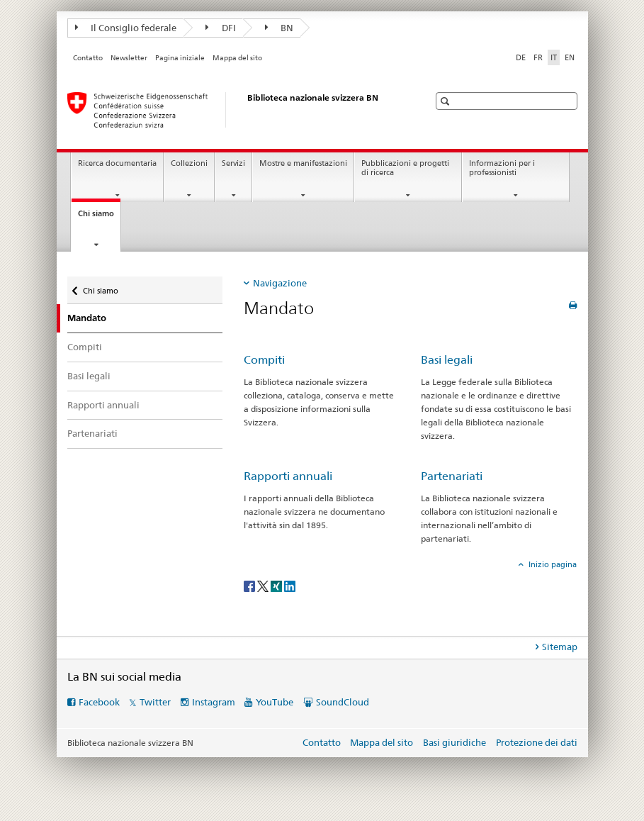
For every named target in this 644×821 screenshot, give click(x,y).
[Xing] (277, 585)
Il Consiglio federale (126, 28)
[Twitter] (264, 585)
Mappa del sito (237, 58)
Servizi (233, 163)
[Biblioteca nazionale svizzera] (234, 110)
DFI (221, 28)
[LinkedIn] (290, 585)
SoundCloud (343, 702)
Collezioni (189, 163)
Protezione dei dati (537, 742)
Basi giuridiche (454, 742)
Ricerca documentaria (117, 163)
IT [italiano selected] (554, 57)
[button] (447, 101)
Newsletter (129, 58)
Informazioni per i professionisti (502, 168)
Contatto (88, 58)
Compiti (85, 347)
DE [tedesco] (521, 57)
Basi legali (89, 376)
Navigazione (280, 283)
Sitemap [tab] (560, 647)
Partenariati (92, 433)
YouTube (275, 702)
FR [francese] (538, 57)
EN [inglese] (570, 57)
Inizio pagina (552, 564)
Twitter (155, 702)
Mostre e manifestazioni (303, 163)
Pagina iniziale (180, 58)
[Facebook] (250, 585)
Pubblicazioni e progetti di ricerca (405, 168)
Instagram (214, 702)
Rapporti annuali (103, 405)
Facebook (99, 702)
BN (279, 28)
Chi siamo (99, 217)
